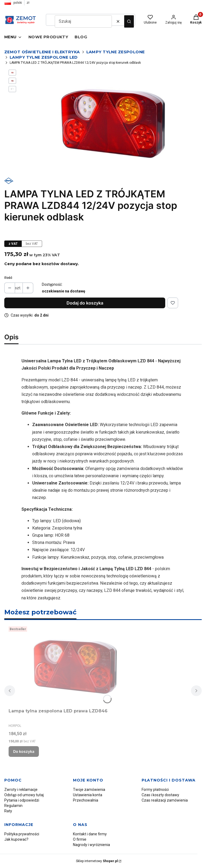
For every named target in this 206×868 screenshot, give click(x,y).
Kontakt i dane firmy (90, 834)
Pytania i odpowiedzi (22, 800)
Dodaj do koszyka (85, 303)
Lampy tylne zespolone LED (44, 57)
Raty (8, 811)
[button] (129, 21)
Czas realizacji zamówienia (165, 800)
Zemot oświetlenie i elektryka (42, 52)
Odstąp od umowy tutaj (24, 795)
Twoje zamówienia (89, 790)
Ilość (8, 278)
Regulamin (13, 806)
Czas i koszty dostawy (160, 795)
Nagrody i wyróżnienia (91, 845)
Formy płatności (155, 790)
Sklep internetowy (97, 861)
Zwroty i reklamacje (21, 790)
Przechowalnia (86, 800)
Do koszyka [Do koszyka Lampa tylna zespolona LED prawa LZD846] (24, 751)
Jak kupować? (16, 839)
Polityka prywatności (22, 834)
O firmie (80, 839)
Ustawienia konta (88, 795)
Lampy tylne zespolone (116, 52)
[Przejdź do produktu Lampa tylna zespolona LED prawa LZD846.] (76, 665)
